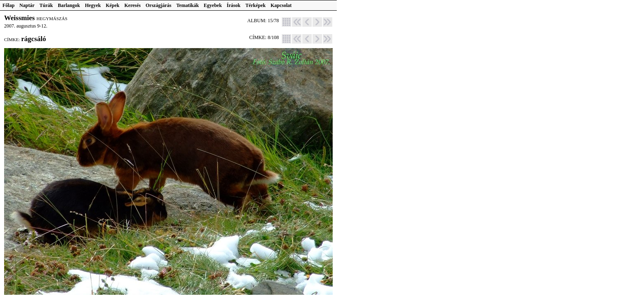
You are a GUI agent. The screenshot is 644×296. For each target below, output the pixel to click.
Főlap (8, 5)
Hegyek (93, 5)
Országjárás (159, 5)
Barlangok (69, 5)
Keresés (133, 5)
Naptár (27, 5)
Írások (233, 5)
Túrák (46, 5)
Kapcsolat (281, 5)
